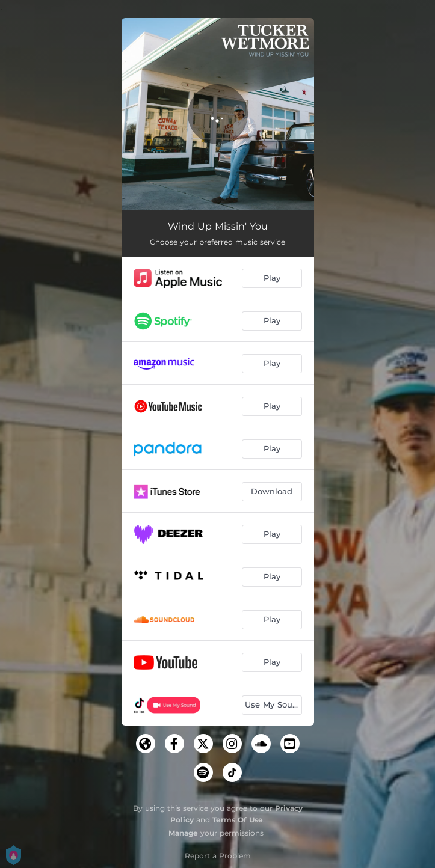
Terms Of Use (238, 820)
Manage (183, 833)
